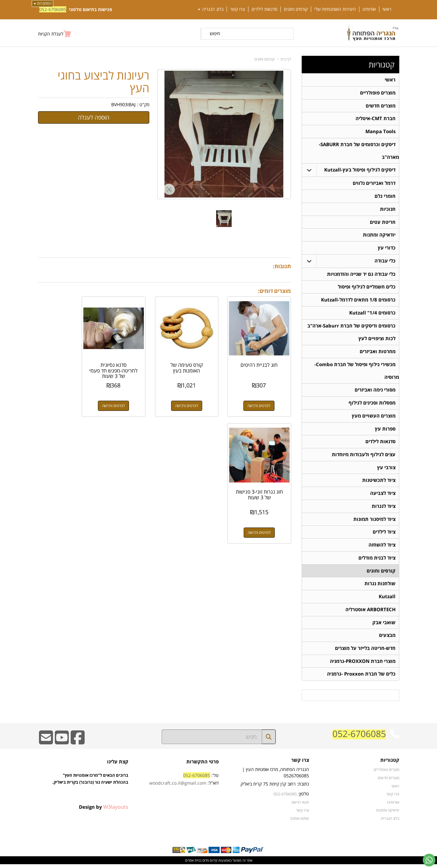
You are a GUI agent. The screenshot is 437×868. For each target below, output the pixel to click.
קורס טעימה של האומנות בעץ (197, 360)
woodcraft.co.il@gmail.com (178, 787)
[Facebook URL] (78, 745)
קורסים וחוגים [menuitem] (296, 9)
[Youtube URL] (62, 745)
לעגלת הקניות (51, 34)
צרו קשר (300, 764)
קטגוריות (382, 65)
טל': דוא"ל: (184, 783)
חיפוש (215, 33)
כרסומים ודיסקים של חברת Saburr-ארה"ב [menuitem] (351, 327)
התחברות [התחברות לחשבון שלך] (42, 3)
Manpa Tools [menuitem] (380, 132)
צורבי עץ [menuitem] (386, 470)
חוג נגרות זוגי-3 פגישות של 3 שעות (66, 360)
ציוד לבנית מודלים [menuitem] (377, 561)
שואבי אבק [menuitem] (384, 626)
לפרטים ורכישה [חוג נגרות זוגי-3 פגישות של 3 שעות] (66, 398)
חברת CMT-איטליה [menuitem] (376, 119)
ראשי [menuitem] (387, 9)
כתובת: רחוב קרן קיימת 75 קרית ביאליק (275, 788)
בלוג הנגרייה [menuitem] (390, 822)
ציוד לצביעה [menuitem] (383, 496)
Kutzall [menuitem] (387, 600)
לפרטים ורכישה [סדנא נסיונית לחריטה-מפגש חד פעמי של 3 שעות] (132, 398)
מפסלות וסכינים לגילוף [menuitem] (372, 405)
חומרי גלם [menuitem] (385, 197)
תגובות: (282, 266)
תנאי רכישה (300, 806)
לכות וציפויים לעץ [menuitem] (377, 340)
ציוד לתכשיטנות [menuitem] (379, 483)
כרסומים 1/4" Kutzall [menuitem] (372, 314)
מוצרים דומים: (274, 291)
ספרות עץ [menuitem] (385, 431)
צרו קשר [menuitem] (238, 9)
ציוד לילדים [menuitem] (384, 535)
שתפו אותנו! (300, 822)
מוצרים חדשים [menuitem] (381, 106)
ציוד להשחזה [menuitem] (382, 548)
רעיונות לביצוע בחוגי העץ (103, 82)
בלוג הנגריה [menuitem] (211, 9)
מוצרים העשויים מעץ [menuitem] (374, 418)
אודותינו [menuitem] (369, 9)
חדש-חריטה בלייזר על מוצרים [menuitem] (365, 652)
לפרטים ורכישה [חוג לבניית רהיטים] (263, 398)
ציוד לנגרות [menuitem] (384, 509)
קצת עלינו (118, 765)
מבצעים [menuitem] (387, 639)
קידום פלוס (209, 864)
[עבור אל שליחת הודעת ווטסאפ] (429, 860)
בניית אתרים (193, 864)
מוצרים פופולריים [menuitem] (378, 93)
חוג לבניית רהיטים (263, 357)
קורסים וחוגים (265, 59)
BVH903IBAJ (123, 104)
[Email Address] (46, 745)
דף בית (286, 59)
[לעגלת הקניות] (55, 34)
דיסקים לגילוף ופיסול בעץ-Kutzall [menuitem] (360, 170)
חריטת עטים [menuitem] (383, 223)
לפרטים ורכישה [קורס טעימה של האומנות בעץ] (197, 398)
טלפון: (304, 797)
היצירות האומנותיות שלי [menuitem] (335, 9)
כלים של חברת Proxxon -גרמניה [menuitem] (361, 678)
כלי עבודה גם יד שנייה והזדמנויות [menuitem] (361, 275)
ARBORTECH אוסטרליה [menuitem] (370, 613)
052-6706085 (53, 9)
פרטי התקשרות (202, 765)
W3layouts (116, 811)
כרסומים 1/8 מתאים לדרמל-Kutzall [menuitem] (358, 301)
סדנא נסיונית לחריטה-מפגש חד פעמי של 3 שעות (132, 363)
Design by (104, 811)
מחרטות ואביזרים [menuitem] (378, 353)
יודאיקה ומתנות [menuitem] (379, 236)
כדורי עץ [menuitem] (387, 249)
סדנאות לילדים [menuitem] (264, 9)
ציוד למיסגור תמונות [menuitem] (374, 522)
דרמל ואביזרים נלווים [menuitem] (374, 184)
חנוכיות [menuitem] (388, 210)
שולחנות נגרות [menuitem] (380, 587)
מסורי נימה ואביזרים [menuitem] (375, 392)
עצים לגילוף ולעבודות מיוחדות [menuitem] (364, 457)
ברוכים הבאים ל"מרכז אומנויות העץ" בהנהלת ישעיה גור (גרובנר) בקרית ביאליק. (90, 790)
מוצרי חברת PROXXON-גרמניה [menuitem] (363, 665)
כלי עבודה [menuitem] (385, 262)
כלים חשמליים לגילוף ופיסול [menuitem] (367, 288)
